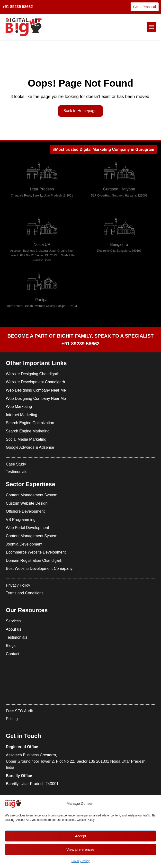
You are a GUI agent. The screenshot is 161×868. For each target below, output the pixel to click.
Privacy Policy (81, 861)
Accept (80, 836)
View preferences (80, 849)
